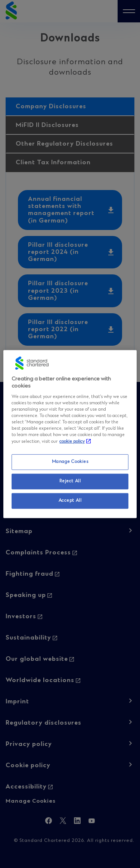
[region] (70, 434)
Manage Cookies (70, 462)
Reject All (70, 481)
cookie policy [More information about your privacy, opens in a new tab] (72, 442)
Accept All (70, 501)
